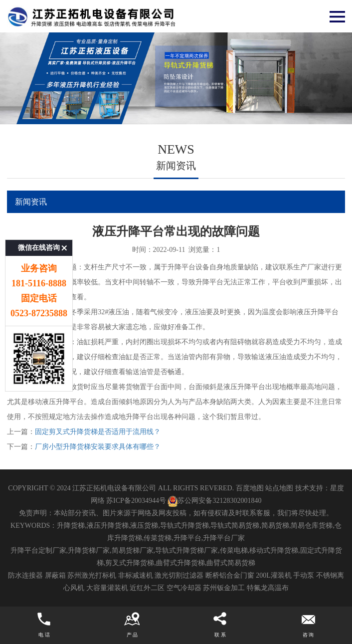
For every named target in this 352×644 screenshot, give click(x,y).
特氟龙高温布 (268, 588)
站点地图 (279, 488)
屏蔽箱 (55, 575)
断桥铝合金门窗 (230, 575)
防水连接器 (25, 575)
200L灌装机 (274, 575)
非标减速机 (136, 575)
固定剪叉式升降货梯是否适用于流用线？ (98, 432)
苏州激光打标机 (92, 575)
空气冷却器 (184, 588)
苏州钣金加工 (224, 588)
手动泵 (304, 575)
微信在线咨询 (39, 228)
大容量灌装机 (107, 588)
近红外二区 (147, 588)
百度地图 (250, 488)
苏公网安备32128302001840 (214, 501)
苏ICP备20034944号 (136, 501)
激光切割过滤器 (179, 575)
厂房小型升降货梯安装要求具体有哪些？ (98, 447)
